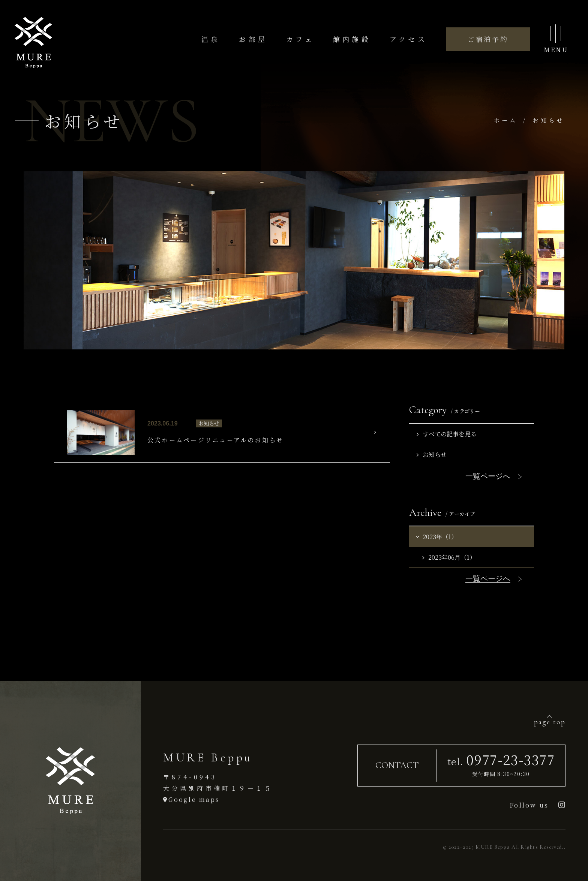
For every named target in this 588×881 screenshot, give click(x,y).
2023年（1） (436, 536)
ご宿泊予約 (488, 39)
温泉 (211, 39)
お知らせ (432, 454)
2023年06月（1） (449, 557)
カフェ (300, 39)
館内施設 (352, 39)
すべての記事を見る (447, 434)
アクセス (408, 39)
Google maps (194, 799)
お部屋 (253, 39)
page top (550, 722)
